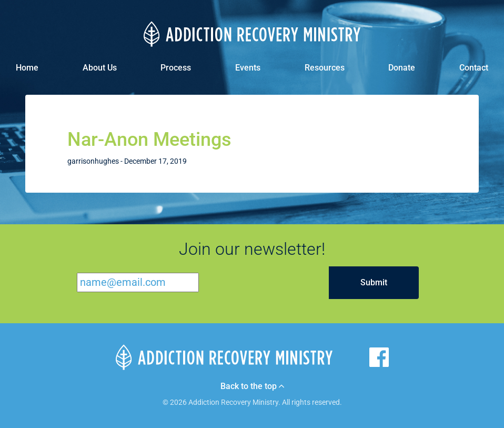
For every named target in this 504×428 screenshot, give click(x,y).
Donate (402, 68)
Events (248, 68)
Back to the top (252, 386)
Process (176, 68)
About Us (100, 68)
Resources (325, 68)
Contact (474, 68)
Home (27, 68)
